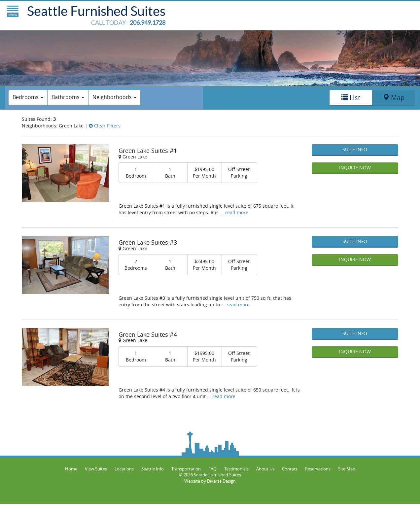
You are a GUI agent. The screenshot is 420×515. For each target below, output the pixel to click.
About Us (265, 469)
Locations (124, 469)
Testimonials (236, 469)
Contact (290, 469)
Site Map (347, 469)
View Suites (96, 469)
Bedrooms (28, 97)
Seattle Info (153, 469)
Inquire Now (355, 168)
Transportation (186, 469)
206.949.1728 (148, 23)
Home (71, 469)
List (351, 98)
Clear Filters (105, 126)
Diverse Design (221, 481)
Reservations (318, 469)
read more (237, 212)
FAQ (212, 469)
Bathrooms (68, 97)
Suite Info (355, 149)
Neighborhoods (114, 97)
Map (394, 98)
